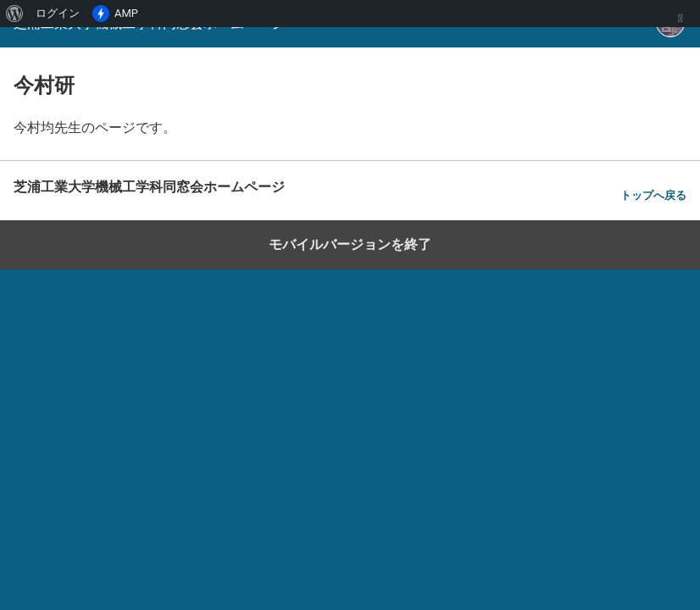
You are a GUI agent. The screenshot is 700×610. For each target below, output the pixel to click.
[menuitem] (15, 14)
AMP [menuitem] (115, 14)
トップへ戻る (653, 195)
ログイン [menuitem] (58, 13)
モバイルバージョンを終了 (350, 244)
